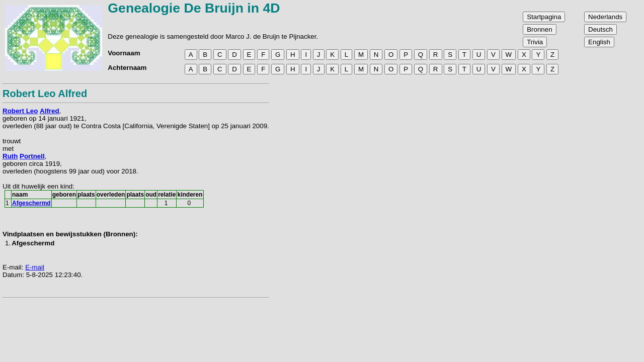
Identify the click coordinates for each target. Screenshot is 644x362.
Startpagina (544, 17)
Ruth (10, 156)
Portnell (32, 156)
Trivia (535, 42)
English (599, 42)
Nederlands (605, 17)
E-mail (35, 267)
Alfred (50, 111)
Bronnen (539, 29)
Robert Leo (20, 111)
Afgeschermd (31, 203)
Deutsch (600, 29)
